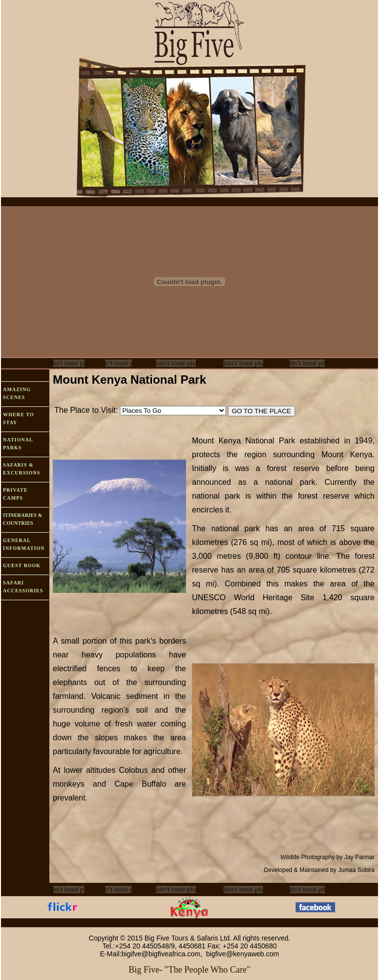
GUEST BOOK (22, 565)
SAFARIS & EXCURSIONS (22, 469)
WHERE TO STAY (19, 418)
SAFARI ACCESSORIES (23, 587)
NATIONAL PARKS (18, 444)
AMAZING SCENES (17, 393)
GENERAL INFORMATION (24, 544)
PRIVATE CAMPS (15, 494)
